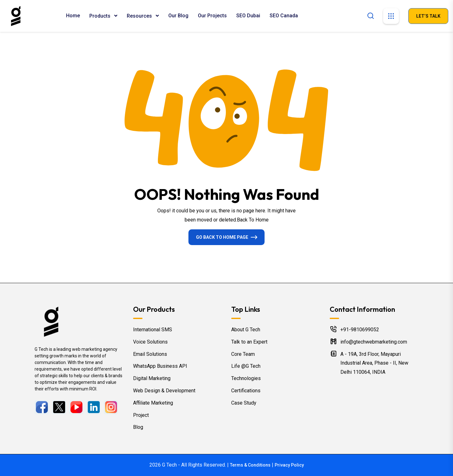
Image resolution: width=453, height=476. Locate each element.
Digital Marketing (152, 378)
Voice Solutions (150, 342)
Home (73, 16)
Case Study (244, 403)
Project (141, 415)
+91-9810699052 (360, 330)
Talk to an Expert (249, 342)
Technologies (246, 378)
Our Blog (178, 16)
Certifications (246, 391)
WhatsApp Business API (160, 366)
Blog (138, 427)
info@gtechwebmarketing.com (374, 342)
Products (101, 16)
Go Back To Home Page (222, 237)
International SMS (153, 330)
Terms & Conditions (250, 465)
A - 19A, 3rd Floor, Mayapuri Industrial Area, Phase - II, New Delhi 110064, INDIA (374, 363)
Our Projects (212, 16)
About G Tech (246, 330)
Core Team (243, 354)
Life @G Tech (246, 366)
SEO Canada (284, 16)
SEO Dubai (248, 16)
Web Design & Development (164, 391)
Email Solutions (150, 354)
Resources (140, 16)
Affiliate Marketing (153, 403)
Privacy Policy (289, 465)
